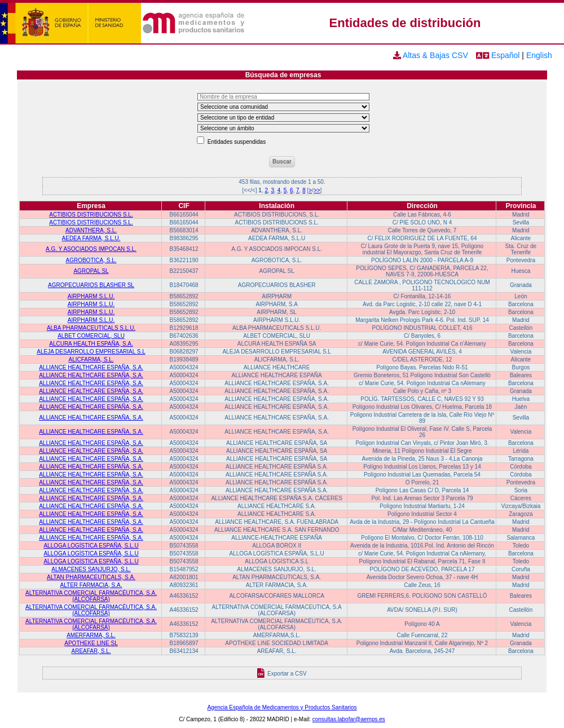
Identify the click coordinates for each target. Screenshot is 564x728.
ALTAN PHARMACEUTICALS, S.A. (91, 577)
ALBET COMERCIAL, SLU (91, 336)
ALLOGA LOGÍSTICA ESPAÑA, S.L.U (91, 546)
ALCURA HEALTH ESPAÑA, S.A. (91, 344)
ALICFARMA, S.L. (91, 359)
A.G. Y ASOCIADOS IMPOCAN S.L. (91, 249)
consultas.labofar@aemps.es (349, 719)
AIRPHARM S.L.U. (91, 296)
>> (317, 190)
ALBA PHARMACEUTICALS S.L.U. (91, 328)
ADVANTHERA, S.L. (91, 230)
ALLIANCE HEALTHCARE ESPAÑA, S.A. (91, 367)
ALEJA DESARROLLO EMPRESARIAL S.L (91, 352)
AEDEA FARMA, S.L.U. (91, 238)
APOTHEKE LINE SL (91, 643)
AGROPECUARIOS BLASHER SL (91, 285)
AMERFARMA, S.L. (91, 635)
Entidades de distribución (405, 23)
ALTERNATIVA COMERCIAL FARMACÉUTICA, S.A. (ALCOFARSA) (91, 596)
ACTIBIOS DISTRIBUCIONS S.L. (91, 215)
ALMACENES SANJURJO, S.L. (91, 569)
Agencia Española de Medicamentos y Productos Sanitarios (282, 707)
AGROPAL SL (91, 271)
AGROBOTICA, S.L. (91, 260)
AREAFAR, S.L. (91, 651)
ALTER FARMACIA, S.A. (91, 585)
